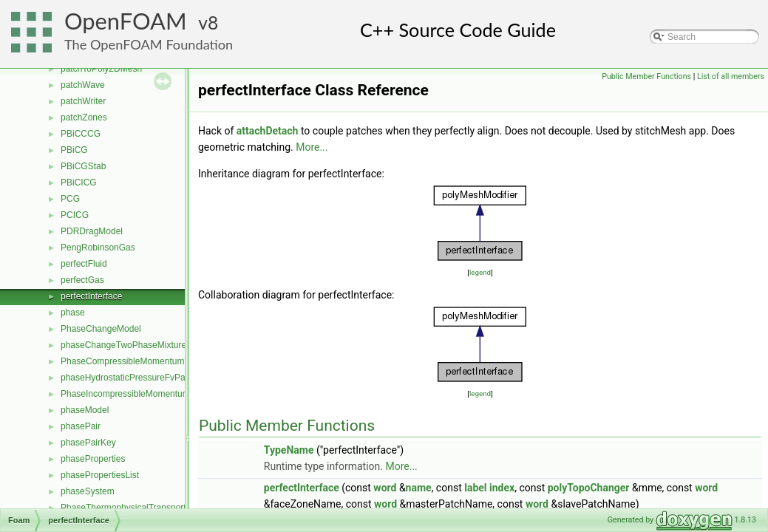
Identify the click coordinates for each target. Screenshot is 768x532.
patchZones (84, 117)
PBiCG (74, 150)
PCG (70, 199)
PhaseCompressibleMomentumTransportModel (153, 361)
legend (480, 272)
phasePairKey (88, 443)
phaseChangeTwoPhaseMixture (123, 345)
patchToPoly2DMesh (101, 69)
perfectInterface (91, 296)
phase (73, 313)
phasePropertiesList (100, 475)
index (502, 488)
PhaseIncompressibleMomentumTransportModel (156, 394)
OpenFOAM (126, 21)
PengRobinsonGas (98, 248)
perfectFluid (84, 264)
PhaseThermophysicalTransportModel (135, 508)
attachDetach (268, 131)
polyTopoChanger (589, 488)
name (419, 488)
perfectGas (82, 280)
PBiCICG (79, 183)
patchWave (83, 85)
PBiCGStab (83, 166)
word (385, 488)
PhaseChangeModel (101, 329)
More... (312, 147)
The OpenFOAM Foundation (149, 44)
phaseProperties (93, 459)
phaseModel (85, 410)
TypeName (289, 450)
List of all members (731, 76)
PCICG (75, 215)
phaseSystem (88, 491)
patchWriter (83, 101)
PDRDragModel (92, 231)
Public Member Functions (646, 76)
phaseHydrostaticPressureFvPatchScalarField (151, 378)
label (475, 488)
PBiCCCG (81, 134)
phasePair (81, 426)
